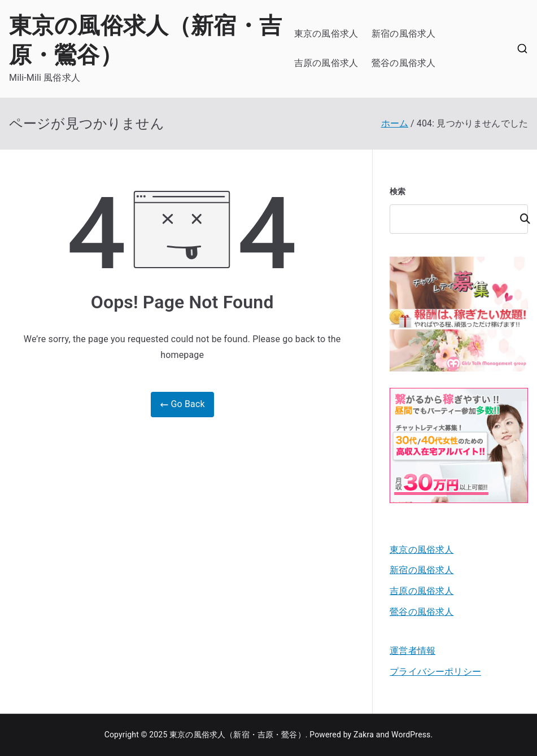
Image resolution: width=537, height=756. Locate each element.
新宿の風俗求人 (403, 34)
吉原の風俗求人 (326, 63)
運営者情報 (412, 651)
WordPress (411, 735)
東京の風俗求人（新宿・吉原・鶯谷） (237, 735)
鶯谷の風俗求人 (403, 63)
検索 (398, 191)
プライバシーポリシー (435, 672)
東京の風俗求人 (326, 34)
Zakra (364, 735)
